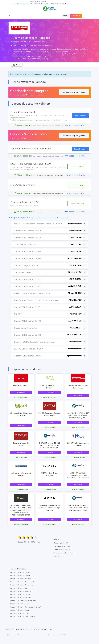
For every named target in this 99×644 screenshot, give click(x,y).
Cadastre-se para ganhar (74, 92)
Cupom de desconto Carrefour (21, 572)
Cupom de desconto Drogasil (20, 591)
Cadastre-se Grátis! (75, 125)
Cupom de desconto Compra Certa (22, 594)
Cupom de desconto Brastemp (21, 597)
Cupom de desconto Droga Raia (21, 585)
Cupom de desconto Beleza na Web (23, 582)
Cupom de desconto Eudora (20, 576)
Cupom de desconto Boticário (21, 579)
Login (65, 16)
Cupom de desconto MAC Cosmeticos (23, 601)
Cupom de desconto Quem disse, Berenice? (25, 607)
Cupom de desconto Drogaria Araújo (23, 616)
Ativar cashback (80, 116)
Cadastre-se (76, 16)
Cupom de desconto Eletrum (20, 610)
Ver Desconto (21, 392)
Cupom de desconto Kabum (20, 604)
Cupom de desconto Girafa (20, 613)
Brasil (17, 65)
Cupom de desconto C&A (19, 588)
